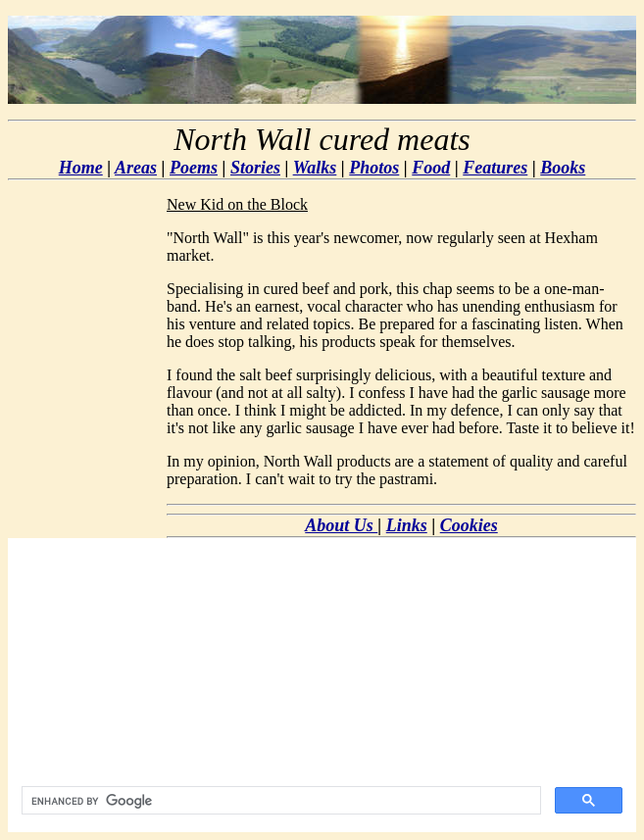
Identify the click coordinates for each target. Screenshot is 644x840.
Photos (374, 168)
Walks (315, 168)
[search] (279, 801)
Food (431, 168)
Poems (194, 168)
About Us (341, 525)
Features (495, 168)
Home (81, 168)
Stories (255, 168)
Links (407, 525)
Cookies (469, 525)
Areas (136, 168)
